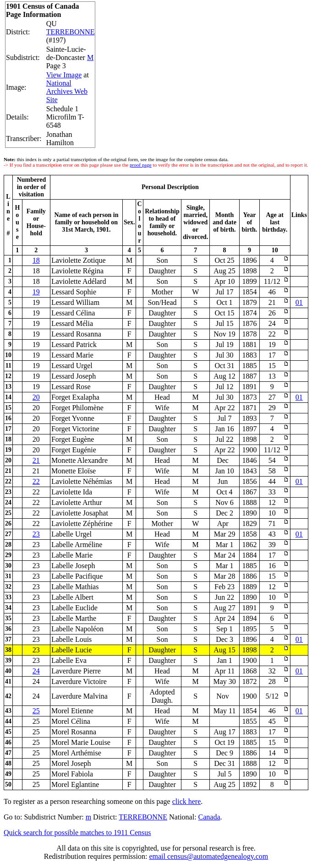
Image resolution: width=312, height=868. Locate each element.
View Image (64, 75)
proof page (141, 165)
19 (36, 292)
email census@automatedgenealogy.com (208, 856)
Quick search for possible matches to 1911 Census (77, 833)
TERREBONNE (71, 32)
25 (36, 711)
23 (36, 534)
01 (299, 302)
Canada (209, 817)
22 (36, 481)
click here (187, 801)
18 (36, 260)
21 (36, 460)
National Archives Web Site (67, 91)
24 (36, 671)
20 (36, 397)
